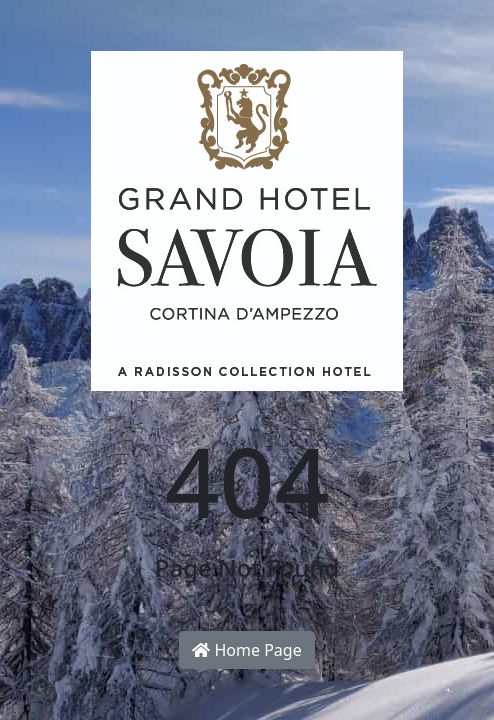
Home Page (246, 650)
